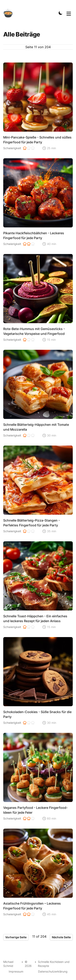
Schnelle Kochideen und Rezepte (54, 964)
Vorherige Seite (16, 937)
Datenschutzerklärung (53, 971)
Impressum (16, 971)
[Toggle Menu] (69, 13)
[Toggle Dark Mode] (61, 13)
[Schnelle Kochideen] (11, 13)
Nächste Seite (61, 937)
